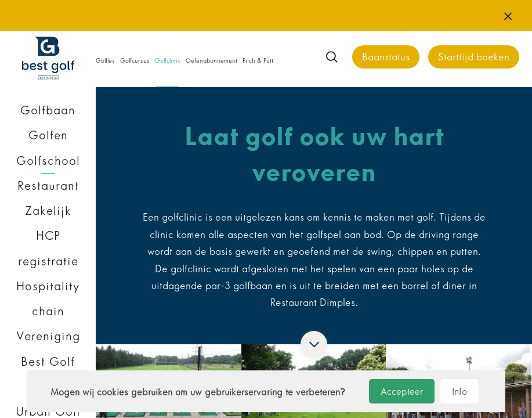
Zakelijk (48, 211)
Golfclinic (168, 61)
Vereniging (48, 336)
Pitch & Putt (258, 61)
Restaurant (48, 186)
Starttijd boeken (474, 57)
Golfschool (48, 161)
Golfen (48, 135)
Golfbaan (48, 110)
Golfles (105, 61)
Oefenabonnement (211, 61)
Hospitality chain (48, 299)
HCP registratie (48, 248)
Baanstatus (386, 57)
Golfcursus (135, 61)
